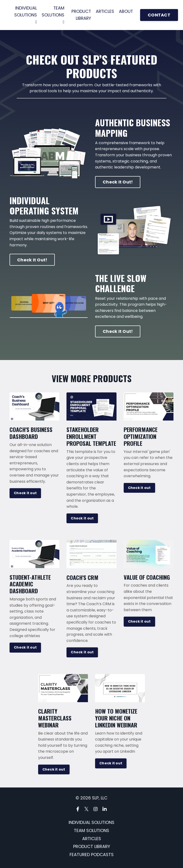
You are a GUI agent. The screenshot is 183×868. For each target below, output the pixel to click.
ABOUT (127, 11)
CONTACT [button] (161, 15)
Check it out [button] (25, 493)
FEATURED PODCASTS (92, 855)
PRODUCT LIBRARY (82, 15)
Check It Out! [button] (118, 182)
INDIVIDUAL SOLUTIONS (26, 15)
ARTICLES (106, 11)
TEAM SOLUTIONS (53, 15)
